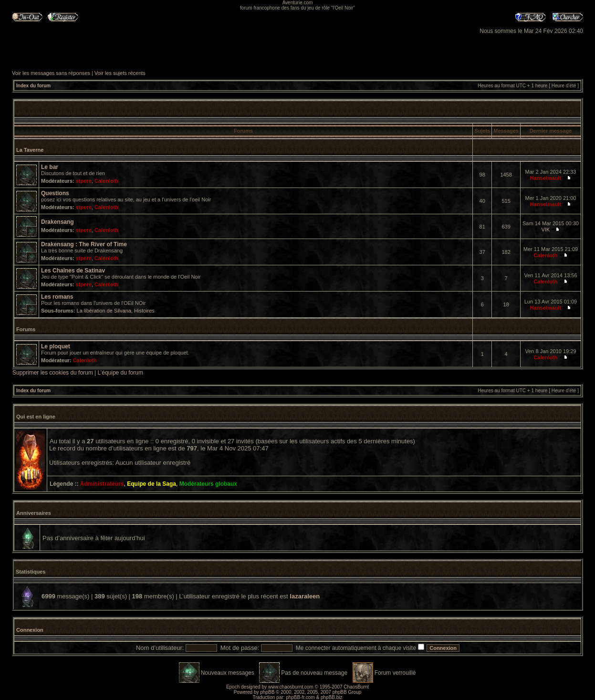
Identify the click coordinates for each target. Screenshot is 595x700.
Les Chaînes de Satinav (73, 271)
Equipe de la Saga (151, 484)
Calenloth (106, 181)
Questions (55, 193)
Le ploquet (56, 346)
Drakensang (57, 222)
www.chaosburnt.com (291, 687)
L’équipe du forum (120, 373)
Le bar (50, 167)
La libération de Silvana (104, 311)
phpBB (267, 692)
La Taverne (30, 150)
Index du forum (33, 86)
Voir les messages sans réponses (51, 73)
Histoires (144, 311)
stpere (84, 181)
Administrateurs (102, 484)
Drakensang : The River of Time (84, 244)
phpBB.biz (332, 697)
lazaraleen (305, 596)
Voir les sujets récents (120, 73)
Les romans (57, 297)
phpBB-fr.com (300, 697)
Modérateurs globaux (208, 484)
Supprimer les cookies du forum (53, 373)
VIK (546, 230)
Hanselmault (546, 178)
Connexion (30, 630)
